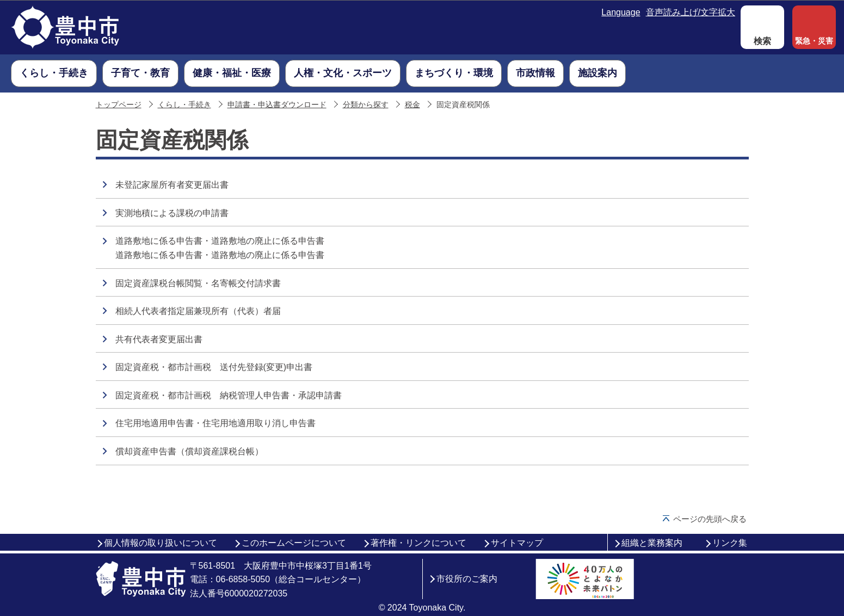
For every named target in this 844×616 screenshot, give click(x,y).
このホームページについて (294, 543)
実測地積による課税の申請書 (172, 213)
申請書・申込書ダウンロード (277, 105)
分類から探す (366, 105)
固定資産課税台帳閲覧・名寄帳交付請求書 (198, 283)
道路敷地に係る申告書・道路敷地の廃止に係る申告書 (220, 241)
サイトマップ (517, 543)
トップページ (119, 105)
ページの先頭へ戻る (710, 519)
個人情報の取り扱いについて (161, 543)
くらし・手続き (184, 105)
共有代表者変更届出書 (159, 339)
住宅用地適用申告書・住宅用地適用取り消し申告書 (215, 423)
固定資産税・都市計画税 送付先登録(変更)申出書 (214, 367)
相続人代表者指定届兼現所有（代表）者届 (198, 311)
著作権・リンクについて (418, 543)
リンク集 (730, 543)
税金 (412, 105)
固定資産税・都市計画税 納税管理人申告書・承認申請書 (229, 395)
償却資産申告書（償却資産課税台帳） (189, 451)
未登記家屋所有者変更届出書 (172, 185)
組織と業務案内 (652, 543)
